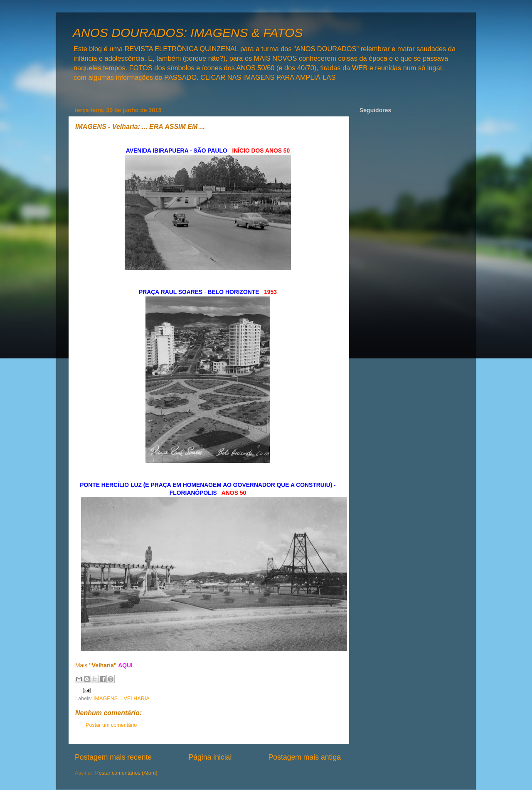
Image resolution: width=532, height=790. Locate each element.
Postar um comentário (111, 725)
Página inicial (210, 757)
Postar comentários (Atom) (126, 773)
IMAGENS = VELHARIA (122, 699)
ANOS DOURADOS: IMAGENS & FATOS (188, 33)
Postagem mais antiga (305, 757)
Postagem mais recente (113, 757)
